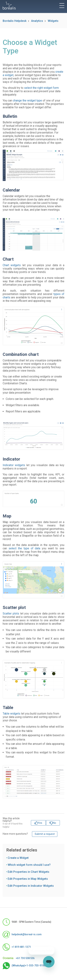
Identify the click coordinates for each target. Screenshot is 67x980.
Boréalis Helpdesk (15, 21)
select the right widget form (41, 88)
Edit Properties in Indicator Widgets (31, 886)
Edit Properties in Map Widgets (28, 879)
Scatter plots (11, 614)
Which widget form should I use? (29, 865)
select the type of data (24, 548)
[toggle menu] (62, 6)
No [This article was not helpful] (54, 823)
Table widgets (12, 714)
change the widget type (27, 101)
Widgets (53, 21)
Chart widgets (12, 265)
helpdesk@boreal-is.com (22, 935)
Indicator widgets (14, 465)
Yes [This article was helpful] (40, 823)
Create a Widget (18, 858)
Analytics (37, 21)
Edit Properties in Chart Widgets (28, 872)
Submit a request (45, 834)
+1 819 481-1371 (17, 947)
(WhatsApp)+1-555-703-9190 (24, 966)
